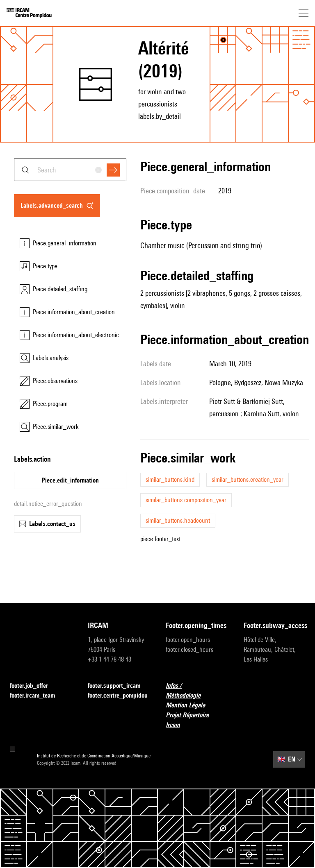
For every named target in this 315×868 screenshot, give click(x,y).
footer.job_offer (34, 686)
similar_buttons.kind (170, 479)
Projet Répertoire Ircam (196, 720)
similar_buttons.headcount (178, 520)
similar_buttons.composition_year (186, 500)
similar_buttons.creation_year (248, 479)
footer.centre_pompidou (118, 695)
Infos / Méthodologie (196, 690)
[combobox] (70, 170)
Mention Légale (190, 706)
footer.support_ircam (119, 686)
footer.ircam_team (37, 696)
